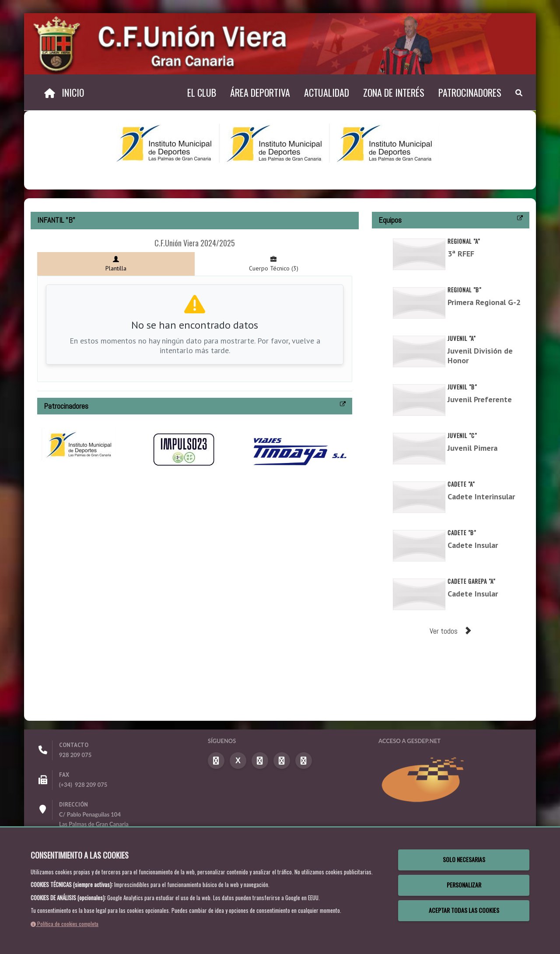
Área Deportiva (260, 92)
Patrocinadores (470, 92)
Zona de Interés (394, 92)
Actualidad (327, 92)
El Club (202, 92)
